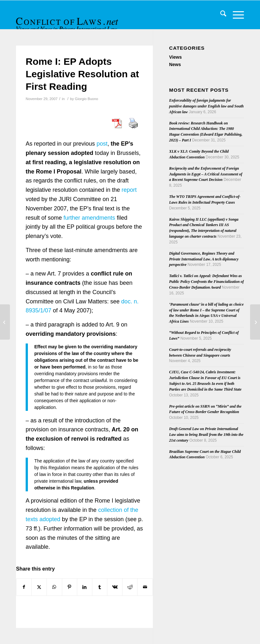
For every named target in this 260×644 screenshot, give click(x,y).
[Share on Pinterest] (70, 587)
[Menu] (235, 15)
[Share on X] (39, 587)
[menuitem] (220, 15)
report (129, 190)
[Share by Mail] (145, 587)
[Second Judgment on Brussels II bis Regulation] (5, 322)
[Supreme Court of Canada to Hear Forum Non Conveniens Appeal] (255, 322)
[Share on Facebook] (24, 587)
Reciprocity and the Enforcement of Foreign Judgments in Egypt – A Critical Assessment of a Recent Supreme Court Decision (206, 174)
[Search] (220, 15)
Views (176, 57)
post (102, 144)
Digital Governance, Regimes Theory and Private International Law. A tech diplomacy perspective (204, 259)
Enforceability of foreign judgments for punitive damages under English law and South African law (207, 106)
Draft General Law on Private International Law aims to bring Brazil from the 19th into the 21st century (206, 435)
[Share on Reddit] (130, 587)
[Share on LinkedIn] (85, 587)
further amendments (89, 218)
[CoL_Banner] (68, 20)
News (175, 64)
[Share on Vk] (115, 587)
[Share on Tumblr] (100, 587)
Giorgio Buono (87, 99)
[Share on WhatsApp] (54, 587)
